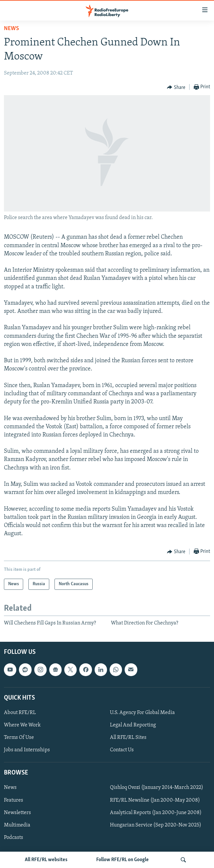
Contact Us (122, 750)
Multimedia (17, 825)
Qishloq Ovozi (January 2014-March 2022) (157, 788)
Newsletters (17, 812)
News (11, 29)
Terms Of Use (19, 738)
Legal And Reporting (133, 725)
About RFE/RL (20, 713)
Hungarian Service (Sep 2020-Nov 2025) (156, 825)
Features (14, 800)
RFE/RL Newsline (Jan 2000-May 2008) (155, 800)
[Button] (176, 87)
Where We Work (22, 725)
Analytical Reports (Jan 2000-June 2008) (156, 812)
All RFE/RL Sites (128, 738)
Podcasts (14, 837)
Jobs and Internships (27, 750)
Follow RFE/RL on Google (122, 860)
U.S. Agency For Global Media (142, 713)
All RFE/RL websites (46, 860)
